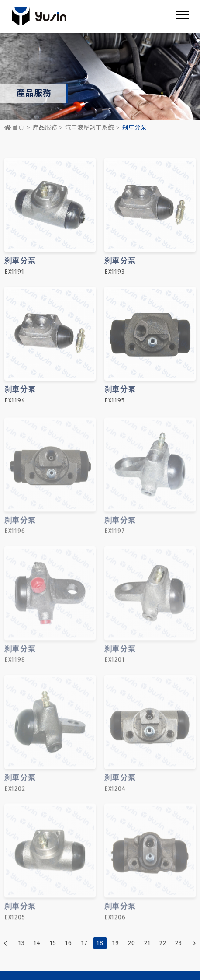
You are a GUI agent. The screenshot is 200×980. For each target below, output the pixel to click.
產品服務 (45, 128)
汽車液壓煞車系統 (90, 128)
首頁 (14, 128)
